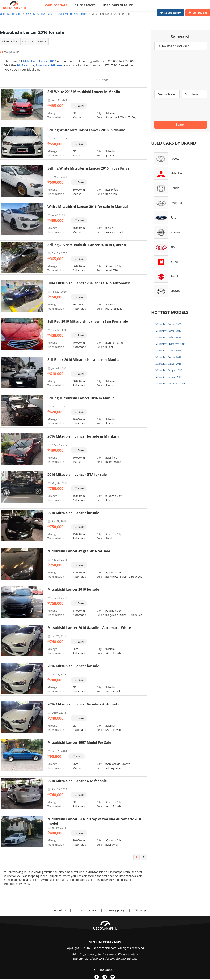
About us (60, 910)
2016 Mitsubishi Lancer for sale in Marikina (83, 436)
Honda (175, 188)
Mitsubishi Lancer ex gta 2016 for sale (79, 551)
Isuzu (174, 262)
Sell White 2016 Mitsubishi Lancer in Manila (84, 92)
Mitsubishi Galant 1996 (168, 351)
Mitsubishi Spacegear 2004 (170, 344)
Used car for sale (10, 14)
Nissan (175, 232)
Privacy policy (116, 910)
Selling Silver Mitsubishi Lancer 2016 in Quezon (87, 245)
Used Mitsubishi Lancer (72, 14)
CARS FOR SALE (56, 5)
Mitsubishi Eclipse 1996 (169, 370)
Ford (173, 217)
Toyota (175, 158)
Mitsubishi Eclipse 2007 (169, 377)
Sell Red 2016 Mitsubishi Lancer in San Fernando (88, 321)
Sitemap (141, 910)
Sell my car (198, 13)
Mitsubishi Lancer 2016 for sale (73, 589)
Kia (173, 247)
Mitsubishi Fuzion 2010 (168, 357)
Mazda (175, 291)
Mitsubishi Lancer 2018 (168, 364)
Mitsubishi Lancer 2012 (168, 331)
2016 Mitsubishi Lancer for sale (73, 513)
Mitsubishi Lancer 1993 (168, 324)
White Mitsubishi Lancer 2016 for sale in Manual (88, 207)
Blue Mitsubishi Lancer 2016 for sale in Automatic (89, 283)
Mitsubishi (178, 173)
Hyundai (176, 203)
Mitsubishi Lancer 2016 (40, 61)
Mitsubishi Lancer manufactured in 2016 (69, 872)
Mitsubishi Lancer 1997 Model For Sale (79, 743)
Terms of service (87, 910)
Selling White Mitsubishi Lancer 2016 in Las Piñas (88, 168)
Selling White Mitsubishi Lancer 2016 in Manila (86, 130)
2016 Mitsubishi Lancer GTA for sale (77, 475)
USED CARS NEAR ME (118, 5)
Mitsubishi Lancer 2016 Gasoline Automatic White (89, 628)
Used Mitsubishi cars (39, 14)
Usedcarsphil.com (49, 65)
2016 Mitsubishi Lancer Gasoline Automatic (84, 704)
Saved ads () (171, 13)
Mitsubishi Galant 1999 (168, 337)
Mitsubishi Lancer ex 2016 (170, 383)
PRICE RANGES (85, 5)
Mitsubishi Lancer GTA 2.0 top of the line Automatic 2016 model (95, 821)
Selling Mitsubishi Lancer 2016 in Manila (81, 398)
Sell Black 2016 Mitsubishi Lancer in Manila (83, 360)
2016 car (23, 65)
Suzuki (175, 276)
